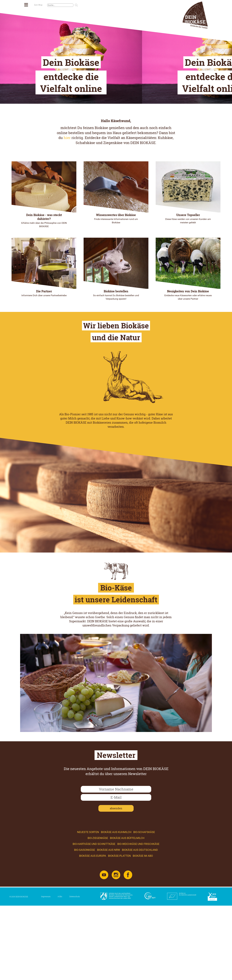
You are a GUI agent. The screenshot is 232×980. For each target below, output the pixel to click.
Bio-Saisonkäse (85, 910)
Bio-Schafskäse (144, 892)
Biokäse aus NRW (109, 910)
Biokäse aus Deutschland (140, 910)
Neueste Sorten (88, 892)
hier (67, 198)
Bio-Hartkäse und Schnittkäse (94, 904)
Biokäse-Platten (119, 916)
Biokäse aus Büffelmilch (127, 898)
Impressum (46, 957)
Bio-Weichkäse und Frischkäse (138, 904)
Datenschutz (75, 957)
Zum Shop (38, 5)
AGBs (60, 957)
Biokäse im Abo (143, 916)
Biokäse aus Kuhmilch (116, 892)
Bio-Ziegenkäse (98, 898)
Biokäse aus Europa (93, 916)
